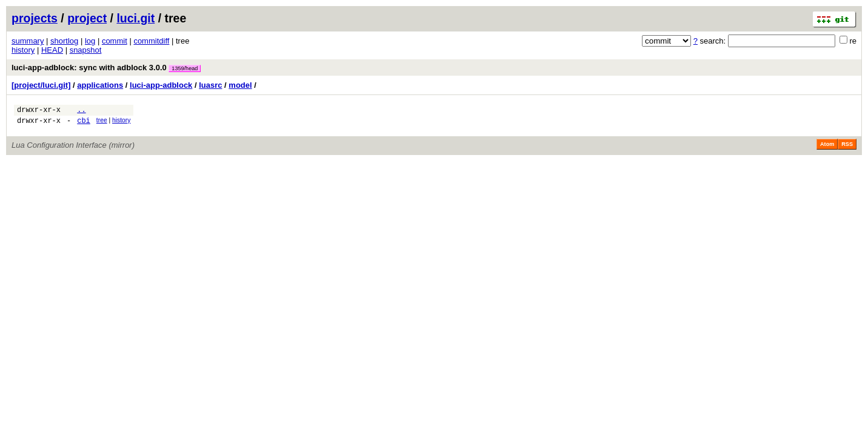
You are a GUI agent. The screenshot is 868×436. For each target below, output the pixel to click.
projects (35, 18)
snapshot (86, 50)
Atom (827, 148)
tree (102, 122)
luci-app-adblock (161, 85)
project (87, 18)
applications (100, 85)
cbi (84, 124)
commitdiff (151, 41)
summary (28, 41)
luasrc (210, 85)
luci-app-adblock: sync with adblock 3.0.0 (106, 68)
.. (81, 111)
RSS (847, 148)
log (90, 41)
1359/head (185, 68)
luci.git (135, 18)
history (23, 50)
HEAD (52, 50)
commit (115, 41)
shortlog (64, 41)
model (240, 85)
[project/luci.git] (41, 85)
